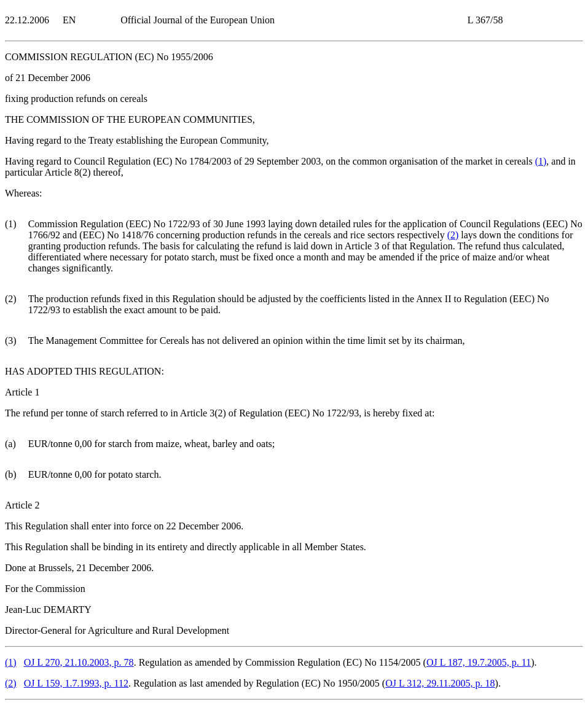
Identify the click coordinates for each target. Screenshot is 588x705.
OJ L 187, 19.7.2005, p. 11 (479, 662)
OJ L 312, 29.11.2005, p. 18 (440, 683)
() (541, 161)
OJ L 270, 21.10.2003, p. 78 (79, 662)
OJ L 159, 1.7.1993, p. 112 (76, 683)
